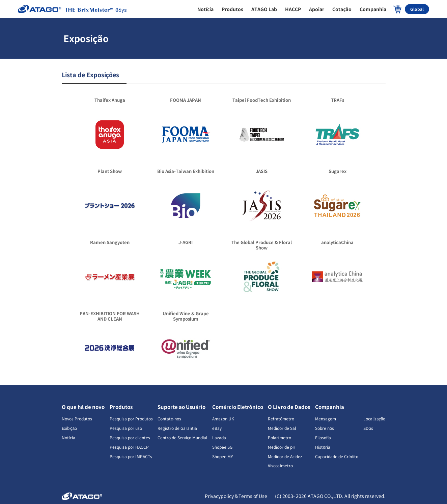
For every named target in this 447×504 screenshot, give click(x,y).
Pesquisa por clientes (130, 437)
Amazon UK (223, 419)
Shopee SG (222, 447)
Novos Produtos (77, 419)
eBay (217, 428)
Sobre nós (325, 428)
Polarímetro (279, 437)
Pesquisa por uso (126, 428)
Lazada (219, 437)
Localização (374, 419)
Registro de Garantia (177, 428)
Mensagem (326, 419)
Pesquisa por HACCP (129, 447)
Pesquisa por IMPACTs (131, 456)
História (323, 447)
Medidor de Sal (282, 428)
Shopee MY (222, 456)
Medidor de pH (282, 447)
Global (417, 9)
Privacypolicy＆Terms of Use (236, 496)
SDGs (368, 428)
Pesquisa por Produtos (131, 419)
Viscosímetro (280, 465)
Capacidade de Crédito (337, 456)
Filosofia (323, 437)
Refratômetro (281, 419)
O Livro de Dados (289, 407)
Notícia (68, 437)
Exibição (69, 428)
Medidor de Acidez (285, 456)
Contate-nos (169, 419)
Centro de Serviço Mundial (182, 437)
